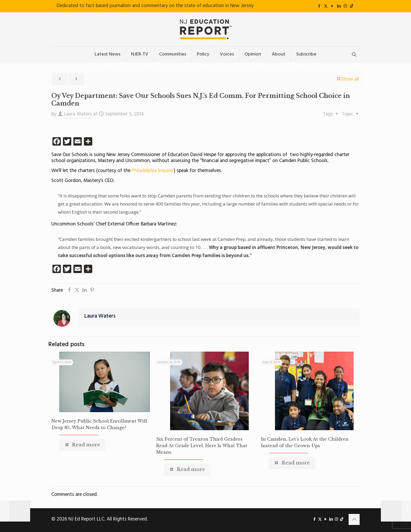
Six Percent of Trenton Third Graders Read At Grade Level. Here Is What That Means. (202, 446)
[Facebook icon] (319, 6)
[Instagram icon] (345, 6)
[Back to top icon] (354, 519)
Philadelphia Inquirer (153, 171)
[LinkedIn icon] (339, 6)
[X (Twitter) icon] (326, 6)
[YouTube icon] (332, 6)
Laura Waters (78, 114)
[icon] (352, 6)
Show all (347, 79)
